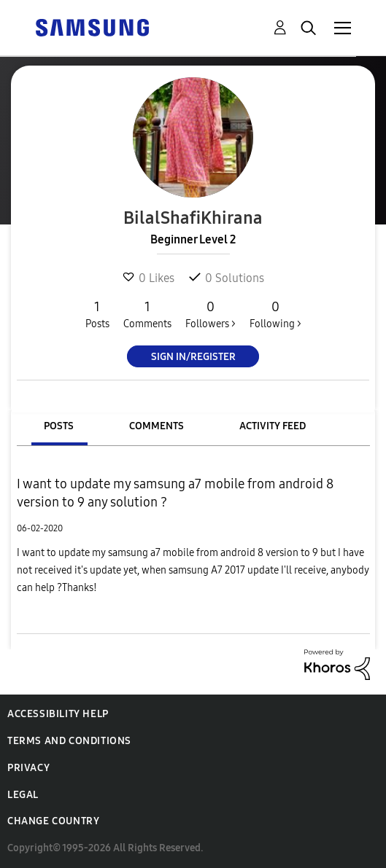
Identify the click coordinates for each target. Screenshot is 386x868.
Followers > (211, 314)
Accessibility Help (58, 714)
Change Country (53, 821)
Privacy (28, 768)
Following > (275, 314)
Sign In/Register (193, 357)
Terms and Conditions (69, 741)
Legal (23, 795)
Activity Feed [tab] (273, 426)
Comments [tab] (157, 426)
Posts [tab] (59, 426)
